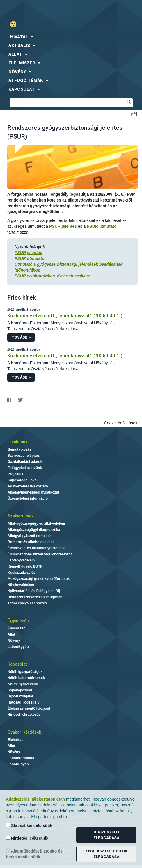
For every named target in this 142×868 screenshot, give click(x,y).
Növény (14, 640)
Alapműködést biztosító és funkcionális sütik (34, 854)
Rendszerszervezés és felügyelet (35, 597)
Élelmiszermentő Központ (29, 708)
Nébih (35, 9)
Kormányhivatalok (23, 684)
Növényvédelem (21, 585)
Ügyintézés (18, 621)
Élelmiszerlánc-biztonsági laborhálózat (40, 554)
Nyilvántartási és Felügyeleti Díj (34, 591)
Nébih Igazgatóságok (25, 672)
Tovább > (21, 337)
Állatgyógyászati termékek (30, 536)
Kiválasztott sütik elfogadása (106, 854)
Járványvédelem (21, 560)
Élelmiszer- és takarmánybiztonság (37, 548)
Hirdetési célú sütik (27, 838)
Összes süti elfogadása (106, 835)
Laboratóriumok (21, 758)
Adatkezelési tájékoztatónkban (35, 799)
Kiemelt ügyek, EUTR (25, 566)
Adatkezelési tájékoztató (28, 486)
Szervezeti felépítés (24, 456)
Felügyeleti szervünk (25, 468)
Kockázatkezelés (21, 573)
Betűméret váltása (134, 114)
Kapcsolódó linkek (23, 480)
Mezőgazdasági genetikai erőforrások (39, 579)
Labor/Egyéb (18, 647)
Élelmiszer (16, 628)
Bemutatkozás (19, 449)
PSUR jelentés (63, 226)
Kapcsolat (17, 664)
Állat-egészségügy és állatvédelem (36, 524)
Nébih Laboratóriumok (26, 678)
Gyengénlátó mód (16, 24)
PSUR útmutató (102, 226)
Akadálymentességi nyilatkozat (33, 492)
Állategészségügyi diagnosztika (34, 530)
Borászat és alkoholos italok (31, 542)
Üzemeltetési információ (28, 498)
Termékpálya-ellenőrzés (27, 603)
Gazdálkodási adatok (25, 462)
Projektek (15, 474)
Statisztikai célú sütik (29, 825)
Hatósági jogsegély (23, 702)
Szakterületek (21, 516)
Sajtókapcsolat (20, 690)
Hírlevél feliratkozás (24, 715)
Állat (11, 634)
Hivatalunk (17, 442)
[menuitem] (71, 37)
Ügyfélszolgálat (20, 696)
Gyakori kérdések (24, 732)
